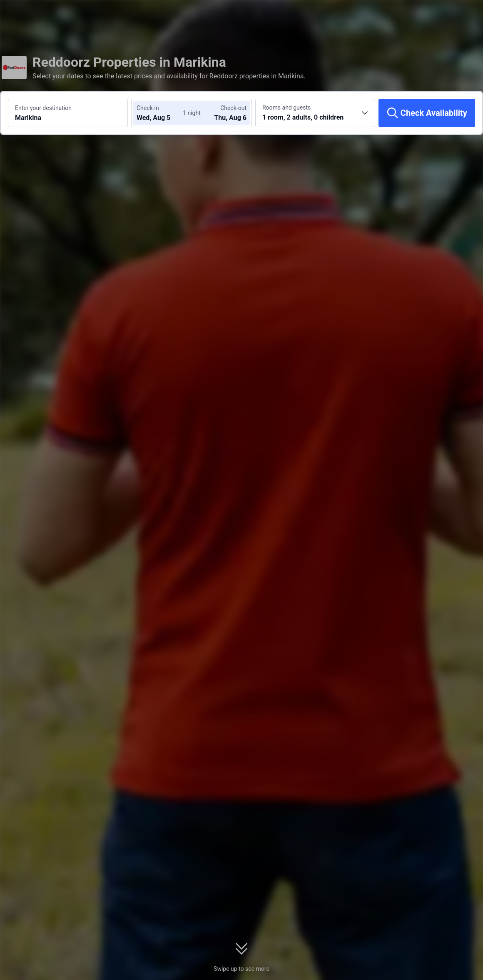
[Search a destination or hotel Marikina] (68, 113)
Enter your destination (43, 108)
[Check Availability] (427, 113)
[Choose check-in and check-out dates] (162, 113)
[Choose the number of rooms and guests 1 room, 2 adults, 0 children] (315, 113)
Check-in (148, 108)
